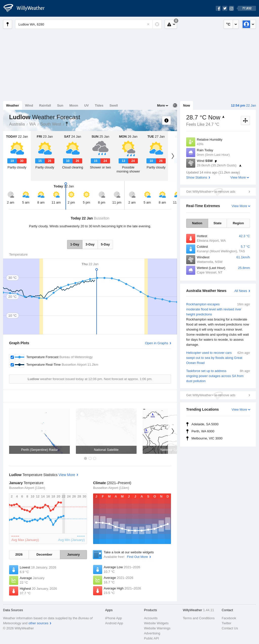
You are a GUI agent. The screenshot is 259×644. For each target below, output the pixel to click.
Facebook (229, 618)
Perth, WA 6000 (203, 431)
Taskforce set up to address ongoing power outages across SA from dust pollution (218, 376)
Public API (151, 638)
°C (228, 24)
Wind (29, 105)
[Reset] (148, 24)
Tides (99, 105)
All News (241, 291)
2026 (19, 554)
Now (187, 105)
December (44, 554)
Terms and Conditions (199, 618)
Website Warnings (157, 628)
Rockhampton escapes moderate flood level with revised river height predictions (218, 325)
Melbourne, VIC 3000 (207, 438)
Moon (74, 105)
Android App (114, 623)
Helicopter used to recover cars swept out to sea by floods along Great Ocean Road (218, 357)
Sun (60, 105)
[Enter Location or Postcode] (88, 24)
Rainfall (45, 105)
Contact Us (230, 628)
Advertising (152, 633)
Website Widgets (156, 623)
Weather (13, 105)
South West (51, 124)
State (218, 223)
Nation (197, 223)
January (74, 554)
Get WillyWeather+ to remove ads (211, 192)
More (161, 105)
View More (238, 177)
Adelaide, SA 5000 (205, 424)
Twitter (226, 623)
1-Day (75, 244)
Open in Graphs (157, 343)
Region (238, 223)
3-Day (90, 244)
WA (33, 124)
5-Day (105, 244)
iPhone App (114, 618)
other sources (38, 623)
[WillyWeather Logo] (27, 8)
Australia (17, 124)
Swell (114, 105)
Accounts (151, 618)
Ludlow (67, 124)
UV (87, 105)
